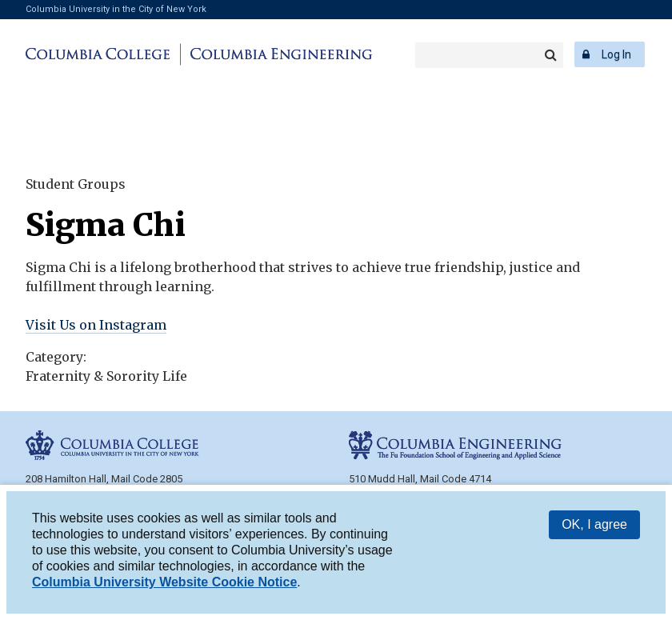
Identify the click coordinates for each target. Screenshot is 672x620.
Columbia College (100, 54)
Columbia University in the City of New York (116, 9)
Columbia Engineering (279, 54)
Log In (616, 54)
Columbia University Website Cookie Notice (164, 582)
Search (550, 55)
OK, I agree (594, 524)
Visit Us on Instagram (96, 325)
